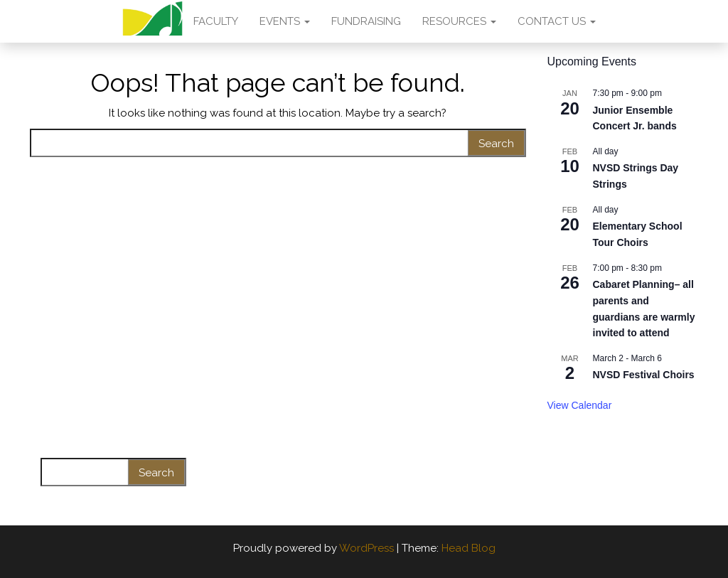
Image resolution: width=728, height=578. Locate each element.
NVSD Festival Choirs (644, 375)
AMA (152, 21)
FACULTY (216, 21)
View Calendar (580, 405)
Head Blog (469, 548)
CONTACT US (557, 21)
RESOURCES (459, 21)
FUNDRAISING (366, 21)
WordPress (366, 548)
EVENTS (285, 21)
